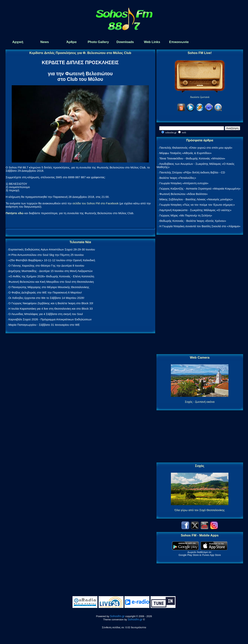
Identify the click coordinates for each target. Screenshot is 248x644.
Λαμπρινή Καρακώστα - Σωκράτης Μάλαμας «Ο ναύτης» (195, 210)
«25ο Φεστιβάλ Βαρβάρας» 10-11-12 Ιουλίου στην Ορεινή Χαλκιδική (52, 260)
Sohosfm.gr (117, 616)
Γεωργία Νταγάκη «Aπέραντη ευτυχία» (184, 183)
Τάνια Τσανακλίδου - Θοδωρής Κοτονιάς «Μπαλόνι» (192, 158)
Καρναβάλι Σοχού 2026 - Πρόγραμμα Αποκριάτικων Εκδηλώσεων (50, 319)
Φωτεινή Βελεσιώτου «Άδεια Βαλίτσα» (184, 194)
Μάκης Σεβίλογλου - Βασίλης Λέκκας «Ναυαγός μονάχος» (196, 199)
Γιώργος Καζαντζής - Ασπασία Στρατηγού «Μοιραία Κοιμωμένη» (200, 189)
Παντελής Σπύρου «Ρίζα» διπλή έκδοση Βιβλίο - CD (192, 172)
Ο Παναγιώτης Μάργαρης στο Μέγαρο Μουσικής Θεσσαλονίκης (49, 287)
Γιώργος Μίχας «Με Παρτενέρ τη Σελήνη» (186, 215)
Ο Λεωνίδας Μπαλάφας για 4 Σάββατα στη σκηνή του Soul (46, 314)
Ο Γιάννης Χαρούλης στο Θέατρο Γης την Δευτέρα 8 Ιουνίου (46, 266)
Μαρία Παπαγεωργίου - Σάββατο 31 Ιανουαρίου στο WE (44, 325)
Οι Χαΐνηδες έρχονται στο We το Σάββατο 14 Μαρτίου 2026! (46, 298)
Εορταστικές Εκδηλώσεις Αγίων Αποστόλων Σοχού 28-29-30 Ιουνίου (52, 249)
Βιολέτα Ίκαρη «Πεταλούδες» (178, 178)
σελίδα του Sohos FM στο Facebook (96, 203)
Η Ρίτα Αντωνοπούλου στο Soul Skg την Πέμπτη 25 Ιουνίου (46, 255)
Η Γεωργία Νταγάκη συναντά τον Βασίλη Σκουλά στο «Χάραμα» (200, 226)
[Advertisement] (200, 295)
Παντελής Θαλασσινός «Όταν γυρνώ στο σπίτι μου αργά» (196, 148)
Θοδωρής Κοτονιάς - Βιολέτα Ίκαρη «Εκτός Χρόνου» (193, 221)
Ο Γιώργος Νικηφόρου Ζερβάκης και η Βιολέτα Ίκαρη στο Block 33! (51, 303)
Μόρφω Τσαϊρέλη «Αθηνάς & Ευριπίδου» (185, 153)
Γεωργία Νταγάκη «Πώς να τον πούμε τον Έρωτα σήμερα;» (197, 205)
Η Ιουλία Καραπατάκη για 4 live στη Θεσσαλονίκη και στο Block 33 (51, 309)
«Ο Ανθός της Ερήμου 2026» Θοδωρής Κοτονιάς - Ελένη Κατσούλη (51, 276)
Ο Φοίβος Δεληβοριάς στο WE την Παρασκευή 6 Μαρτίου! (45, 292)
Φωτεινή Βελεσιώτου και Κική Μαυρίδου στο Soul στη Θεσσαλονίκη (51, 282)
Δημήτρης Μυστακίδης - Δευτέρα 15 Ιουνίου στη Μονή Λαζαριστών (50, 271)
